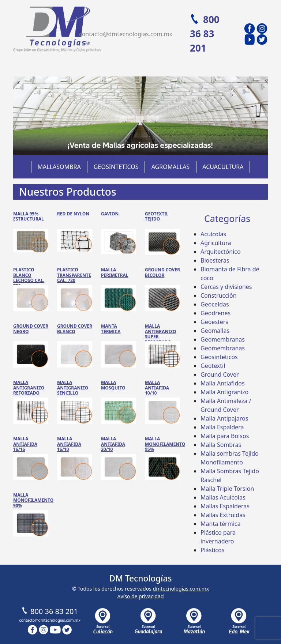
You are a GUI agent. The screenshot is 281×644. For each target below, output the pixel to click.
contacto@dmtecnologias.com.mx (126, 34)
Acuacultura (223, 167)
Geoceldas (215, 304)
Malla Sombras (221, 445)
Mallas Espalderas (225, 506)
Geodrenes (216, 313)
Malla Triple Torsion (227, 489)
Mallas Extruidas (223, 515)
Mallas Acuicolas (223, 497)
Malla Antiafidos (223, 383)
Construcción (219, 295)
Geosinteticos (116, 167)
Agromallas (171, 167)
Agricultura (216, 243)
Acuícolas (213, 234)
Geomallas (215, 331)
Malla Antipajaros (224, 418)
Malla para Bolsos (225, 436)
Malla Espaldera (222, 427)
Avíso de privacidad (140, 596)
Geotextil (213, 366)
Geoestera (215, 322)
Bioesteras (215, 260)
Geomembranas (223, 339)
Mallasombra (59, 167)
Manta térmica (220, 524)
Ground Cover (220, 374)
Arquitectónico (221, 252)
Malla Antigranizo (224, 392)
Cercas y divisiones (226, 287)
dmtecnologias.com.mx (181, 589)
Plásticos (212, 550)
